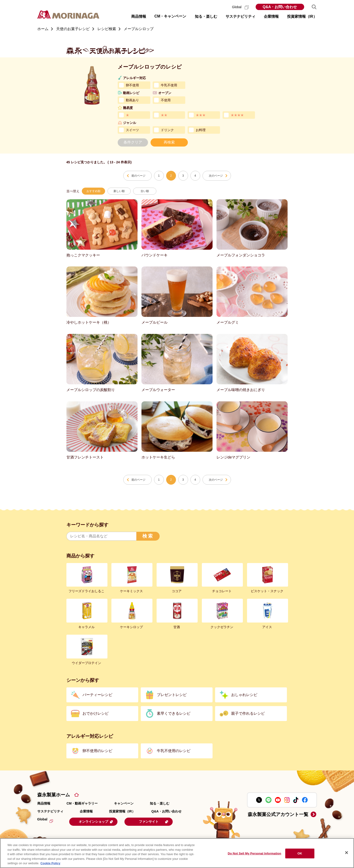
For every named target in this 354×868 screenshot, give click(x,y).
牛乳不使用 (169, 85)
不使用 (166, 100)
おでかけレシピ (96, 713)
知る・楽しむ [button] (206, 16)
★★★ (201, 115)
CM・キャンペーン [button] (170, 16)
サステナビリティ (50, 811)
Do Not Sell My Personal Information (254, 853)
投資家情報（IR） (122, 811)
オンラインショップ (98, 821)
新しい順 (119, 191)
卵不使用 (132, 85)
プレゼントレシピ (172, 695)
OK (300, 853)
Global (240, 7)
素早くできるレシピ (174, 713)
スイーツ (132, 130)
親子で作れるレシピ (248, 713)
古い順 (145, 191)
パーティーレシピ (97, 695)
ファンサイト (159, 821)
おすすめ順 (93, 191)
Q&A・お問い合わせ (280, 7)
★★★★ (237, 115)
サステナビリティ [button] (241, 16)
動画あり (132, 100)
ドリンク (167, 130)
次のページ (216, 176)
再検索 (169, 142)
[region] (177, 853)
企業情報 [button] (271, 16)
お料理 (201, 130)
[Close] (347, 853)
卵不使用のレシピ (97, 751)
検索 (148, 536)
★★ (164, 115)
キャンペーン (124, 803)
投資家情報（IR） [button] (302, 16)
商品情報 (44, 803)
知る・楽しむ (160, 803)
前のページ (138, 176)
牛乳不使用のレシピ (174, 751)
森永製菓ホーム (54, 795)
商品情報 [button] (139, 16)
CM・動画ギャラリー (82, 803)
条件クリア (133, 142)
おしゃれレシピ (244, 695)
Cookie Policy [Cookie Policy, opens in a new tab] (50, 863)
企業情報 (86, 811)
